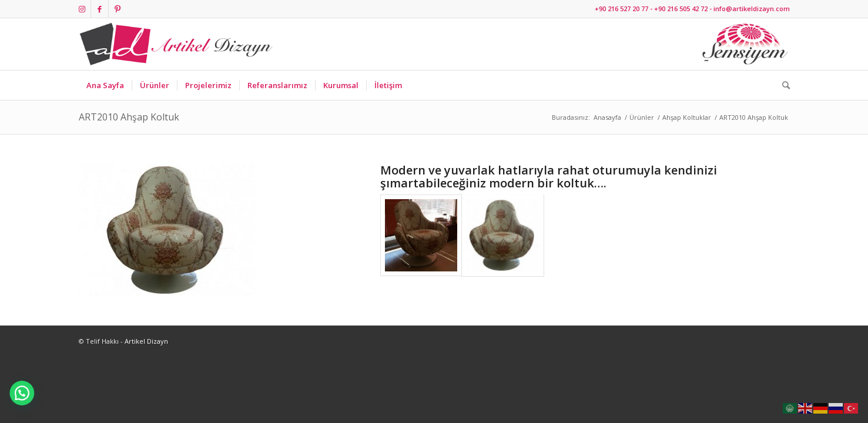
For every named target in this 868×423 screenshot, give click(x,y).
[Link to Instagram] (82, 9)
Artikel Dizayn (146, 341)
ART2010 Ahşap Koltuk (129, 117)
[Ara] (782, 85)
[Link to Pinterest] (118, 9)
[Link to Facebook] (100, 9)
